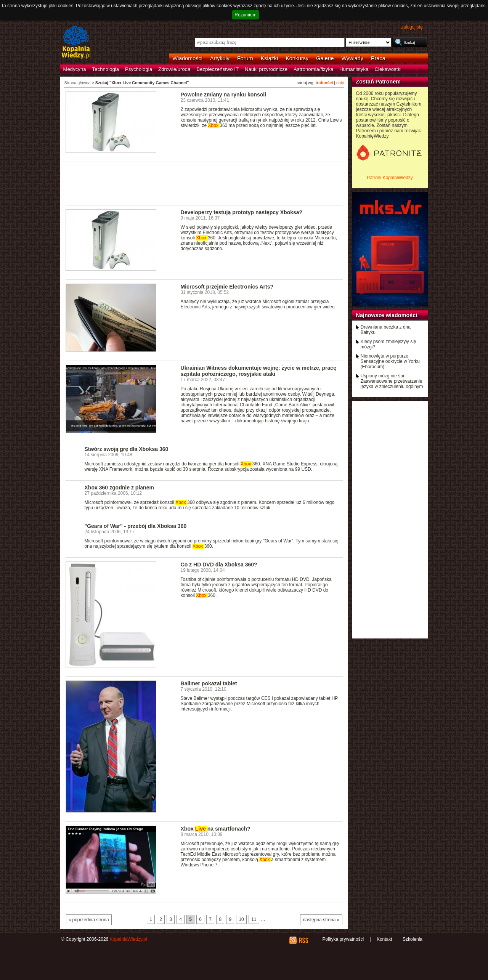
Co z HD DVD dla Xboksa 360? (219, 565)
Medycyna (75, 69)
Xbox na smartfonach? (216, 829)
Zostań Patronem (379, 82)
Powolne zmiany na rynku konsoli (224, 95)
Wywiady (352, 58)
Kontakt (384, 939)
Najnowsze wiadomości (387, 315)
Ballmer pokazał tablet (209, 683)
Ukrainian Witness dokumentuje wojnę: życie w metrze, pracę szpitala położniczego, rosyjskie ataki (258, 371)
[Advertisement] (204, 183)
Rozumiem (245, 15)
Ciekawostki (388, 69)
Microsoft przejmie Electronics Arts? (227, 287)
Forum (245, 58)
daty (340, 83)
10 (241, 919)
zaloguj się (412, 27)
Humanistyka (354, 69)
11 (254, 919)
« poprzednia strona (89, 920)
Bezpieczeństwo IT (218, 69)
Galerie (325, 58)
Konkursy (297, 58)
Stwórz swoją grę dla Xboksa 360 (127, 449)
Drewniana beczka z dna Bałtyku (386, 330)
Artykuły (220, 58)
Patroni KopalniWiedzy (390, 178)
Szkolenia (413, 939)
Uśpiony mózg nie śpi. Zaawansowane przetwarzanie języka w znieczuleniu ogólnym (392, 381)
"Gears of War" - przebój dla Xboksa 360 (136, 526)
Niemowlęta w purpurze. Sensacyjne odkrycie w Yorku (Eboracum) (390, 361)
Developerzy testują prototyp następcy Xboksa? (242, 212)
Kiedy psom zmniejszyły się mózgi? (388, 344)
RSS (303, 940)
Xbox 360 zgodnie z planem (119, 488)
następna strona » (321, 920)
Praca (378, 58)
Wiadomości (188, 58)
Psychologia (139, 69)
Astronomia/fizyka (313, 69)
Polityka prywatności (343, 939)
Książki (270, 58)
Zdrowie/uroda (174, 69)
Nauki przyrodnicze (266, 69)
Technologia (106, 69)
